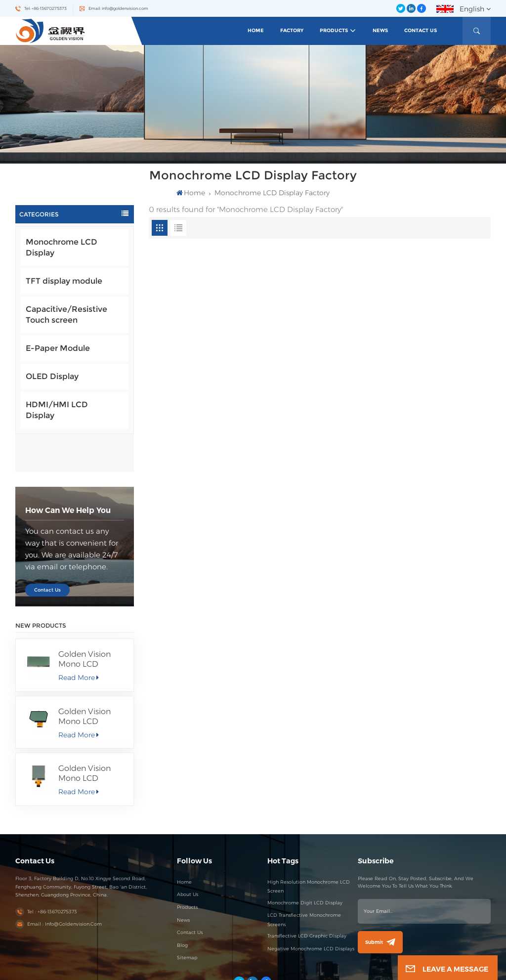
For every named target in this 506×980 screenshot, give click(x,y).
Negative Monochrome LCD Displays (311, 911)
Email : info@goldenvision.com (64, 886)
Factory (292, 30)
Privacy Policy (351, 967)
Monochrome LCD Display (62, 247)
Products (334, 30)
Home (256, 30)
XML (330, 967)
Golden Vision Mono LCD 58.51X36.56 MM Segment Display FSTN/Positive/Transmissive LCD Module (92, 679)
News (380, 30)
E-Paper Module (58, 348)
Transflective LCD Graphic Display (307, 898)
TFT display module (64, 281)
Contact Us (421, 30)
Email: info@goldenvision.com (118, 8)
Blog (182, 907)
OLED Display (52, 376)
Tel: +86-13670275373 (45, 8)
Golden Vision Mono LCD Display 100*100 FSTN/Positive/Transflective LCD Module (92, 736)
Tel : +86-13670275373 (52, 873)
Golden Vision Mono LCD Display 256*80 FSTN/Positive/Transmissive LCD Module (92, 621)
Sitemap (187, 920)
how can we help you (68, 472)
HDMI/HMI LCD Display (57, 410)
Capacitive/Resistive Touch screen (66, 315)
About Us (188, 857)
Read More (78, 639)
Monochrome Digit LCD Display (305, 865)
